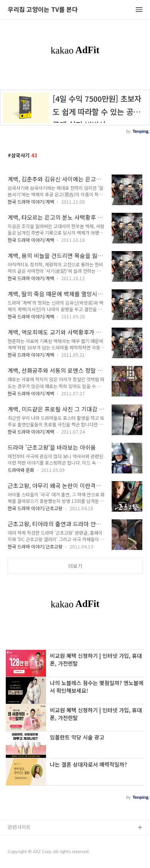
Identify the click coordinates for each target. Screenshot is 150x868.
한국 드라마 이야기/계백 (31, 201)
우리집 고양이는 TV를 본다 (43, 10)
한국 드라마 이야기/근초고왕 (35, 508)
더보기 (75, 566)
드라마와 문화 (21, 470)
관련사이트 (19, 827)
